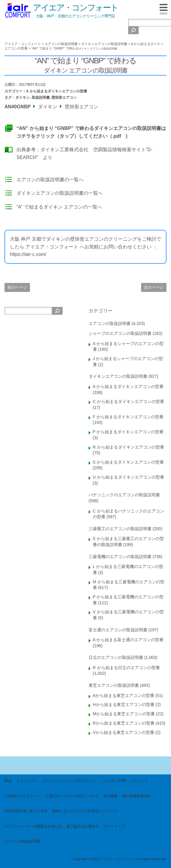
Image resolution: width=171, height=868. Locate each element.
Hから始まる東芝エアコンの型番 (124, 704)
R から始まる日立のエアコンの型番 (126, 668)
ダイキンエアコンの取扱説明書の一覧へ (60, 193)
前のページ (17, 287)
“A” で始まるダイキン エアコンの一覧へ (59, 207)
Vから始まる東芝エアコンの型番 (124, 732)
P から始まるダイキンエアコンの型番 (128, 432)
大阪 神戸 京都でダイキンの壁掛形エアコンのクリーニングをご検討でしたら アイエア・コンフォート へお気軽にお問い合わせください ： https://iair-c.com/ (85, 247)
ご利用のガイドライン (22, 796)
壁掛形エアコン (64, 98)
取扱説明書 (41, 98)
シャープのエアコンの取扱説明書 (120, 333)
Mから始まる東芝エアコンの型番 (124, 714)
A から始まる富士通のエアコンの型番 (128, 640)
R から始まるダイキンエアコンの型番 (128, 447)
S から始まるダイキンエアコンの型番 (128, 462)
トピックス (139, 781)
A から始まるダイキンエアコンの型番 (57, 91)
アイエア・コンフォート (75, 8)
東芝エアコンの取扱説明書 (114, 685)
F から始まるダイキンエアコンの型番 (128, 417)
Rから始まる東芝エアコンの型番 (124, 723)
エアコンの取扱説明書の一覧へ (50, 180)
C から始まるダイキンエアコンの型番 (128, 401)
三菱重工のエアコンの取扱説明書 (120, 529)
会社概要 (111, 796)
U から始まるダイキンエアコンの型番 (128, 477)
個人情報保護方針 (137, 796)
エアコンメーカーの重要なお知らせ (33, 826)
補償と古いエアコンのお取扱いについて (84, 811)
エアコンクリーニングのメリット (69, 781)
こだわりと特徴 (113, 781)
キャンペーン (27, 781)
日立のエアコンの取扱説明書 (116, 657)
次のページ (154, 287)
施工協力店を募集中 (83, 826)
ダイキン (22, 98)
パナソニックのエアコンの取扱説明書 (124, 495)
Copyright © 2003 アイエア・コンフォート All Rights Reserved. (120, 859)
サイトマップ (114, 826)
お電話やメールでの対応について (72, 796)
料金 (8, 781)
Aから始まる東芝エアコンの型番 (124, 695)
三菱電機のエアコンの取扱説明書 (120, 557)
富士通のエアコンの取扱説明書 (118, 630)
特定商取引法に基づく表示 (26, 811)
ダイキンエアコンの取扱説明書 (118, 376)
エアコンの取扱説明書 (110, 323)
